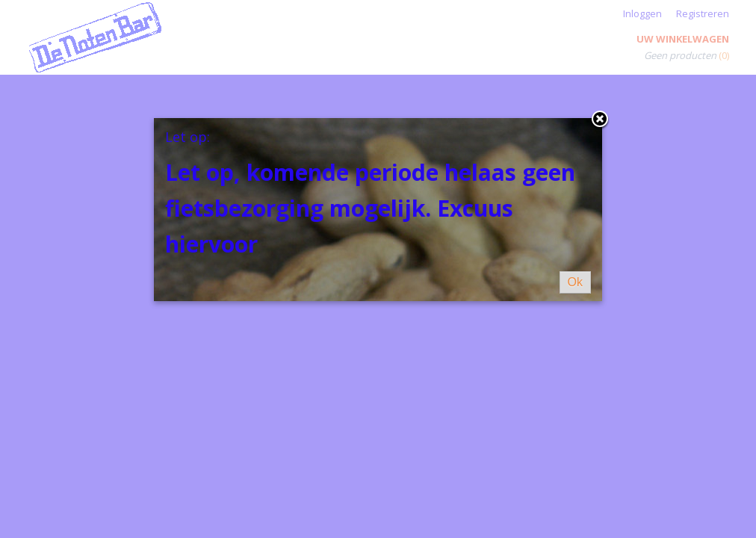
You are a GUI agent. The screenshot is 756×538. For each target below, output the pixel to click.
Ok (575, 282)
